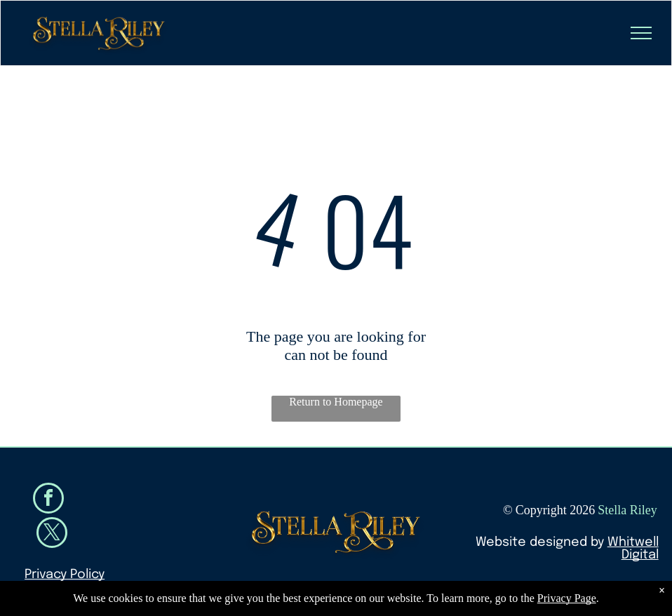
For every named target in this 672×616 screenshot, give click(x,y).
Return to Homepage (336, 402)
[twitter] (52, 534)
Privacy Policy (65, 575)
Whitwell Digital (633, 549)
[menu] (641, 33)
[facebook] (48, 500)
